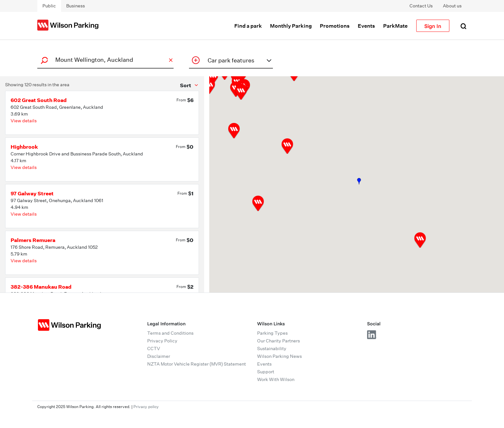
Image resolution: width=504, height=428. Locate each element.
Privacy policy (146, 407)
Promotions (335, 26)
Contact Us (421, 6)
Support (266, 372)
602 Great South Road (39, 100)
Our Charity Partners (279, 341)
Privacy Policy (162, 341)
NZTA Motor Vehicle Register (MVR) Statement (197, 364)
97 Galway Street (32, 193)
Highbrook (24, 147)
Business (76, 6)
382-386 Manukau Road (41, 287)
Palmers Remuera (33, 240)
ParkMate (395, 26)
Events (366, 26)
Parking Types (272, 333)
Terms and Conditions (170, 333)
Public (49, 6)
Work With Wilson (276, 379)
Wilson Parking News (279, 356)
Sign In (433, 26)
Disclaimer (159, 356)
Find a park (248, 26)
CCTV (154, 349)
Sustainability (272, 349)
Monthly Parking (291, 26)
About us (452, 6)
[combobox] (104, 60)
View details (24, 121)
